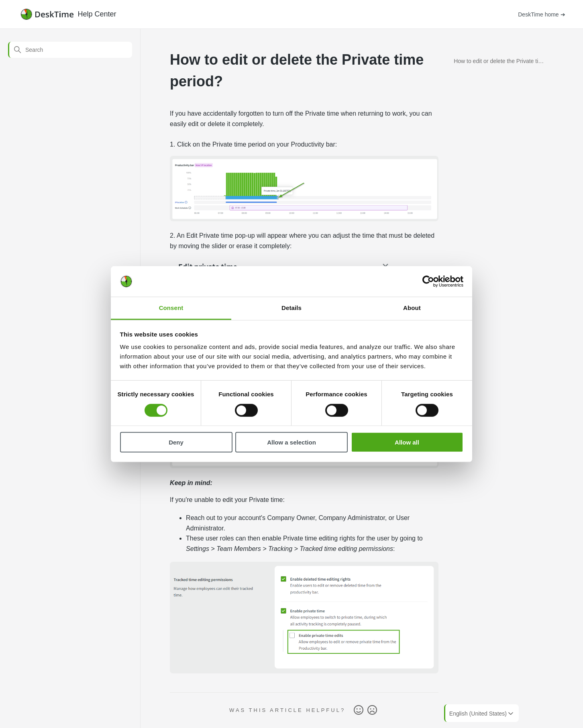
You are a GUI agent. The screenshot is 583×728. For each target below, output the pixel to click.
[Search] (70, 50)
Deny (176, 442)
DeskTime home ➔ (541, 14)
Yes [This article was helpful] (359, 710)
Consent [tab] (171, 308)
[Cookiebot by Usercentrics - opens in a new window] (428, 281)
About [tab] (412, 308)
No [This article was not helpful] (372, 710)
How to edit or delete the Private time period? (500, 62)
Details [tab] (291, 308)
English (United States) (482, 714)
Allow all (407, 442)
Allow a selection (291, 442)
